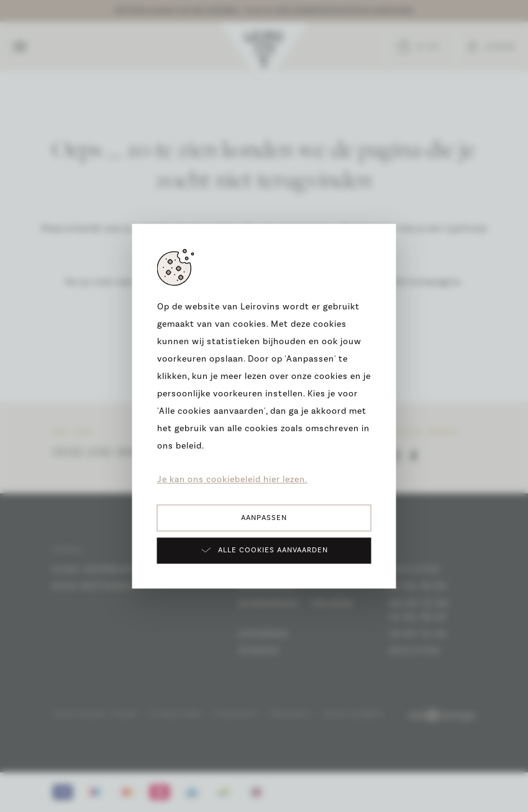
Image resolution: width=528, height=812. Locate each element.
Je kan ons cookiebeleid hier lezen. (232, 480)
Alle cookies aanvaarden (264, 550)
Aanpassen (264, 518)
